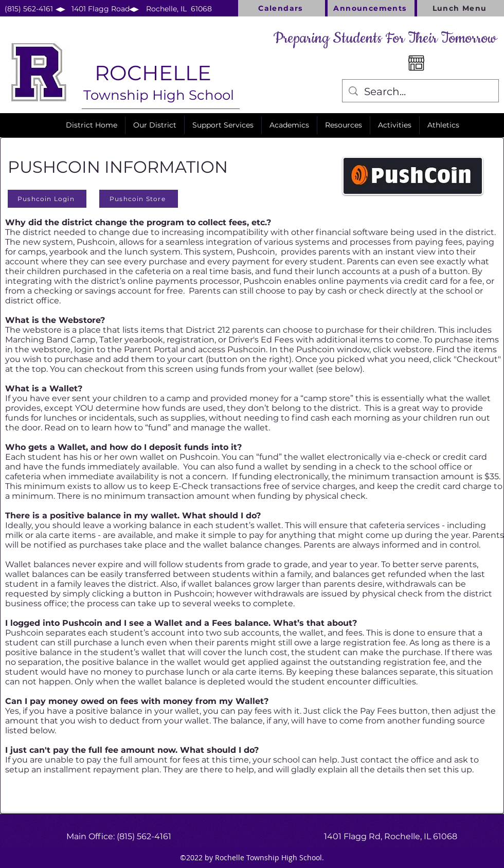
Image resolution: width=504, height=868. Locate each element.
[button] (155, 125)
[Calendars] (282, 8)
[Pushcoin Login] (47, 199)
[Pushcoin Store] (139, 199)
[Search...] (420, 92)
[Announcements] (371, 8)
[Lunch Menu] (461, 8)
